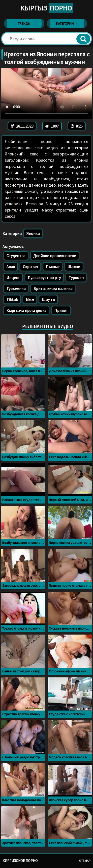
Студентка (16, 256)
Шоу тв (48, 299)
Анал (11, 267)
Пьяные (53, 267)
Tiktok (12, 299)
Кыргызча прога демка (26, 310)
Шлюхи (74, 267)
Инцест (13, 278)
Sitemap (85, 861)
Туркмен (76, 278)
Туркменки (16, 289)
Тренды (24, 23)
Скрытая (30, 267)
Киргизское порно (20, 861)
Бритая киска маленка (53, 289)
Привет (61, 310)
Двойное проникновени (55, 256)
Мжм (30, 299)
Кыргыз (46, 8)
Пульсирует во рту (44, 278)
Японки (33, 233)
